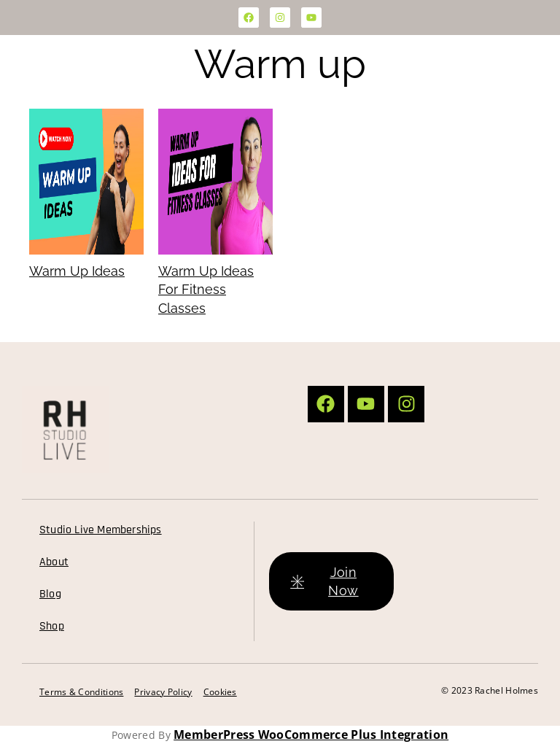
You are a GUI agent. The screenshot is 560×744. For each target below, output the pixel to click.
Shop (52, 626)
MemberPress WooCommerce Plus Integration (311, 735)
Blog (50, 594)
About (54, 562)
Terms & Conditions (81, 692)
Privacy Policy (163, 692)
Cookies (220, 692)
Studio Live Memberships (101, 530)
